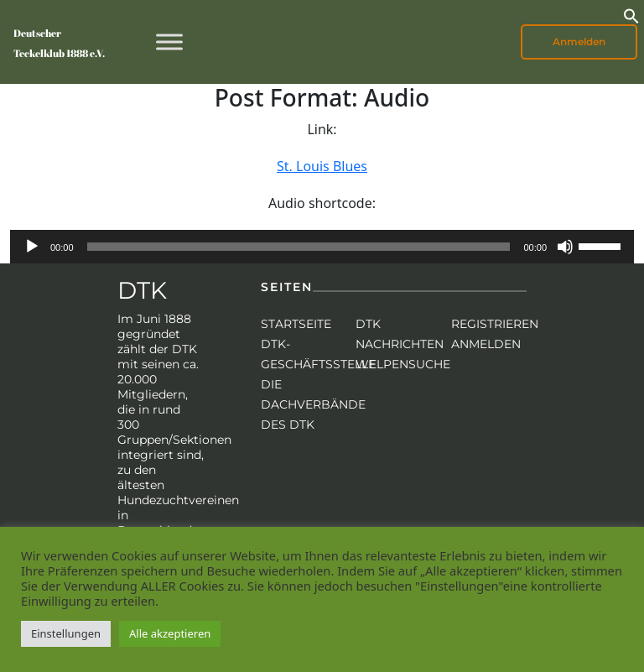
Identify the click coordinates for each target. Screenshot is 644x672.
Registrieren (495, 324)
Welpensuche (403, 364)
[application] (322, 247)
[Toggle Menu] (169, 42)
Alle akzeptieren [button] (170, 633)
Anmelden (579, 42)
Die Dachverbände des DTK (313, 404)
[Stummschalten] (565, 247)
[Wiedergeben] (32, 247)
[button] (631, 14)
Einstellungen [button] (66, 633)
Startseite (296, 324)
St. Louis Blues (322, 166)
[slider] (299, 247)
